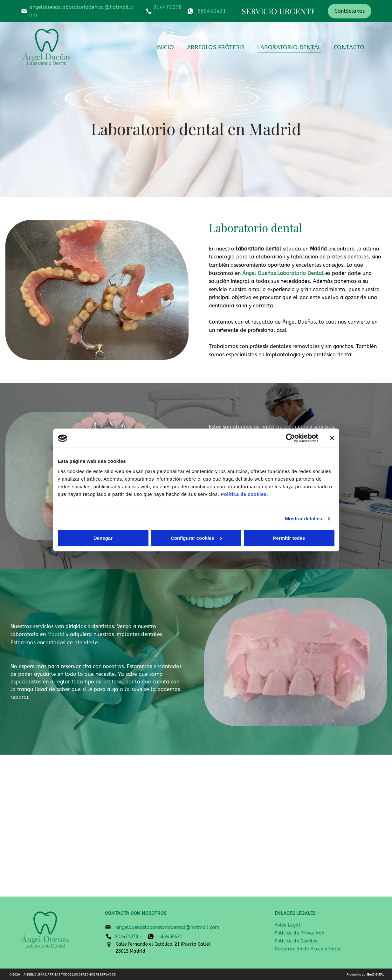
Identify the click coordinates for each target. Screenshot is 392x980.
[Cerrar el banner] (332, 438)
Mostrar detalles (303, 519)
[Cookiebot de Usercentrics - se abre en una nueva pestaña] (290, 438)
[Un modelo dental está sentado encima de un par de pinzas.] (55, 825)
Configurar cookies (196, 538)
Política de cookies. (244, 494)
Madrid (56, 634)
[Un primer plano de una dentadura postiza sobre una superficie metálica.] (149, 825)
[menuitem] (165, 47)
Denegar (103, 538)
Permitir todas (289, 538)
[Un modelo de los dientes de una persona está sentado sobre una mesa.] (243, 825)
